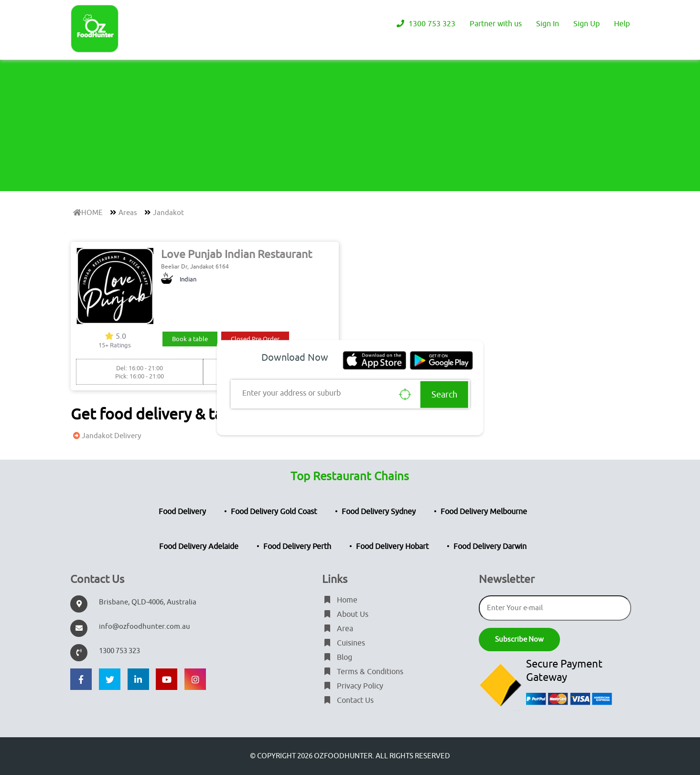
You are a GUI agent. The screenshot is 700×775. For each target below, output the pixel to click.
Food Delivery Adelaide (199, 547)
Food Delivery (182, 512)
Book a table (190, 339)
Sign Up (587, 24)
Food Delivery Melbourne (484, 512)
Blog (337, 657)
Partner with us (496, 24)
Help (622, 24)
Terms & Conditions (363, 672)
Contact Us (348, 700)
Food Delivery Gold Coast (274, 512)
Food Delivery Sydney (379, 512)
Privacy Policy (353, 686)
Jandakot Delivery (106, 436)
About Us (345, 614)
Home (340, 600)
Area (338, 629)
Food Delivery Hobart (392, 547)
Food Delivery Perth (297, 547)
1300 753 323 (425, 24)
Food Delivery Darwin (490, 547)
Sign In (548, 24)
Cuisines (344, 643)
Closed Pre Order (255, 339)
